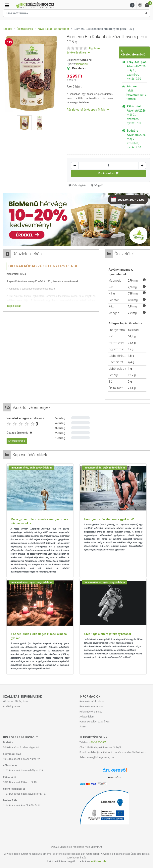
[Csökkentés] (75, 166)
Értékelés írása (17, 441)
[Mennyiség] (108, 166)
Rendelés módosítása (92, 701)
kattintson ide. (99, 861)
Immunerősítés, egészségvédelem (31, 468)
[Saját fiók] (140, 5)
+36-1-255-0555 (98, 742)
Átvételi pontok (12, 706)
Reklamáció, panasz (91, 712)
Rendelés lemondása (91, 706)
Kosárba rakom (108, 173)
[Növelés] (142, 166)
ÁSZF (83, 727)
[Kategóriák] (7, 5)
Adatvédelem (87, 717)
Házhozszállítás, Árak (15, 701)
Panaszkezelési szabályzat (95, 722)
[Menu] (132, 5)
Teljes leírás (14, 306)
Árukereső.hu (115, 777)
